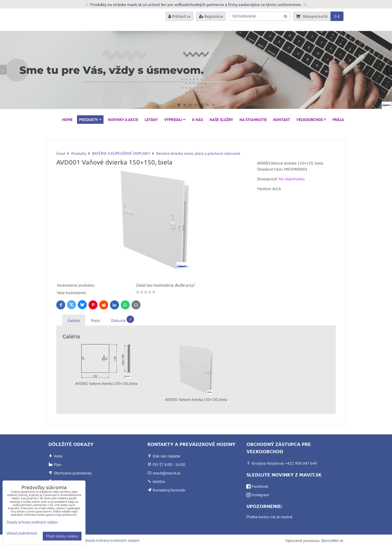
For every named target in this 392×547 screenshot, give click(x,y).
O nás (197, 120)
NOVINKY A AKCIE (123, 120)
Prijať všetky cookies (62, 536)
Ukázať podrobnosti (22, 533)
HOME (67, 120)
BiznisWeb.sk (332, 540)
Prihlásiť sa (179, 16)
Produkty (90, 120)
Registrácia (211, 16)
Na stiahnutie (253, 120)
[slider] (146, 292)
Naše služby (221, 120)
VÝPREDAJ (175, 120)
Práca (338, 120)
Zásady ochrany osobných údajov (111, 540)
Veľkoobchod (311, 120)
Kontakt (282, 120)
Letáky (151, 120)
